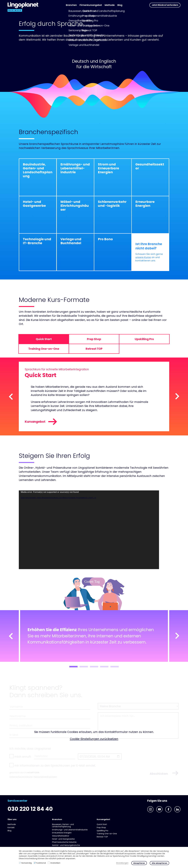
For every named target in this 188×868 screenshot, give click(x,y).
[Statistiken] (49, 863)
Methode (110, 5)
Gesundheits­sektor (61, 836)
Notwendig (27, 863)
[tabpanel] (94, 636)
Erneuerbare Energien (62, 833)
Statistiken (55, 863)
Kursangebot (41, 422)
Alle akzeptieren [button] (159, 863)
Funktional (41, 863)
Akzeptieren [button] (139, 863)
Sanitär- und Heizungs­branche (66, 845)
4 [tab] (104, 667)
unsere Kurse (143, 257)
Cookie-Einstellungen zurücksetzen (94, 739)
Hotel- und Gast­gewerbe (63, 839)
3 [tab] (94, 667)
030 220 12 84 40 (30, 809)
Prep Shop (101, 827)
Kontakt (11, 827)
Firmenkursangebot (91, 5)
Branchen (71, 5)
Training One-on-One (107, 834)
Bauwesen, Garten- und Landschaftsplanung (63, 825)
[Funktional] (35, 863)
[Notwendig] (20, 863)
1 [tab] (73, 667)
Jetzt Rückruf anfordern (165, 5)
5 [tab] (115, 667)
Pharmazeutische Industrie (64, 842)
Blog (120, 5)
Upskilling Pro (102, 831)
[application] (89, 530)
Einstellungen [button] (122, 863)
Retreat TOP (102, 837)
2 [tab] (84, 667)
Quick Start (102, 824)
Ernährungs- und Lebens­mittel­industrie (70, 830)
